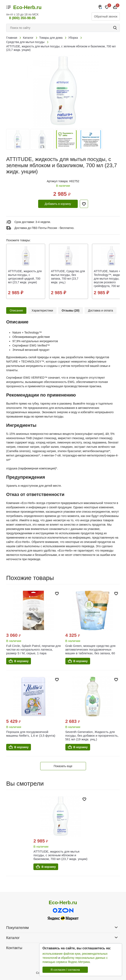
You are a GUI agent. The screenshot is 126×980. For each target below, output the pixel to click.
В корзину (21, 661)
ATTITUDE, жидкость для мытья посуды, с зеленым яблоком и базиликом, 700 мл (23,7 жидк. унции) (60, 855)
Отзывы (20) (71, 310)
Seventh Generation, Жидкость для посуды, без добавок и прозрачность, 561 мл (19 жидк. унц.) (92, 736)
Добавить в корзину (58, 204)
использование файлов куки (61, 954)
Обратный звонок (106, 16)
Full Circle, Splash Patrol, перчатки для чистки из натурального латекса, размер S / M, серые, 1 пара (33, 649)
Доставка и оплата (101, 310)
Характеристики (42, 310)
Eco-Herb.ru (27, 7)
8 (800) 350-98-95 (22, 18)
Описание (16, 310)
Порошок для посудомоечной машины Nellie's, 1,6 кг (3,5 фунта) (31, 734)
